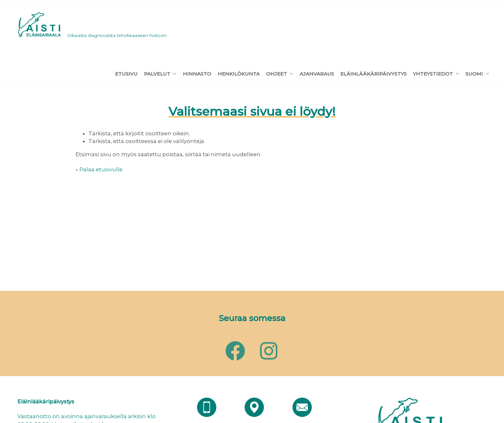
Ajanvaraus (317, 74)
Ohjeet (277, 74)
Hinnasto (197, 74)
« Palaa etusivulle (99, 169)
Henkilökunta (239, 74)
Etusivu (126, 74)
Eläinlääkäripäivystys (373, 74)
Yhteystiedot (433, 74)
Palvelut (157, 74)
